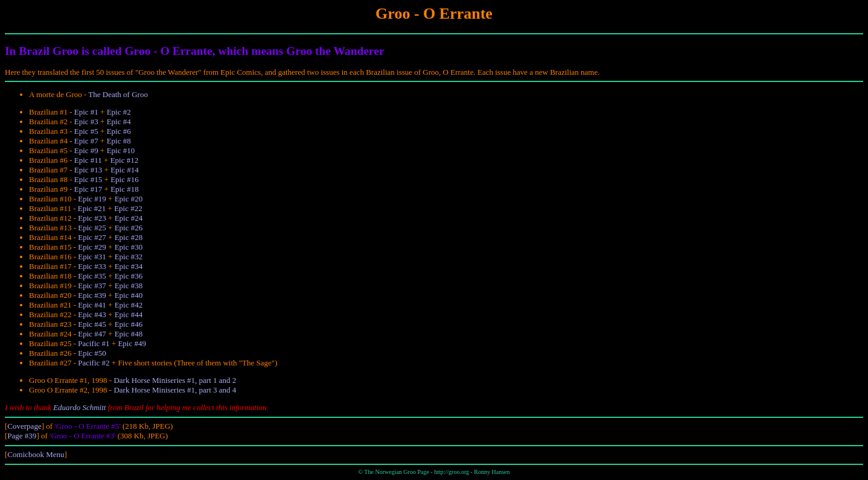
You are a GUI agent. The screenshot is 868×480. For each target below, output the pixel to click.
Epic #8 (119, 141)
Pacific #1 (94, 343)
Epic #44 (129, 314)
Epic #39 (92, 295)
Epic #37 (92, 286)
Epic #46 (129, 324)
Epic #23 (92, 218)
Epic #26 (129, 228)
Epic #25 (92, 228)
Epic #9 (86, 150)
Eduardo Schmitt (79, 407)
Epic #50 (92, 353)
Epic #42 (129, 305)
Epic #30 (129, 247)
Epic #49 (132, 343)
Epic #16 (125, 179)
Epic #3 (86, 122)
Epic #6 (119, 131)
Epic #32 (129, 257)
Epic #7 (86, 141)
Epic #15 (88, 179)
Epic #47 (92, 334)
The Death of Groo (118, 94)
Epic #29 (92, 247)
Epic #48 (129, 334)
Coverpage (24, 426)
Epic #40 (129, 295)
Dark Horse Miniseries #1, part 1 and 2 (175, 380)
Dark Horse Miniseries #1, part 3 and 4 (175, 390)
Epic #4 (119, 122)
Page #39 (22, 436)
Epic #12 (125, 160)
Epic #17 (88, 189)
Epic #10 (121, 150)
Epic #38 (129, 286)
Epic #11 (88, 160)
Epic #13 (88, 170)
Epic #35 (92, 276)
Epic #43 (92, 314)
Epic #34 (129, 266)
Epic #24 (129, 218)
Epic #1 (86, 112)
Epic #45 (92, 324)
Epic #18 (125, 189)
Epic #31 (92, 257)
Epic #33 (92, 266)
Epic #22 (128, 208)
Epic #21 (92, 208)
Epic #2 (119, 112)
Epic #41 (92, 305)
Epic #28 (129, 237)
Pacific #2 (94, 363)
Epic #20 (129, 199)
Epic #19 (92, 199)
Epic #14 (125, 170)
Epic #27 (92, 237)
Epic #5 (86, 131)
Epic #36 (129, 276)
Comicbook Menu (36, 454)
